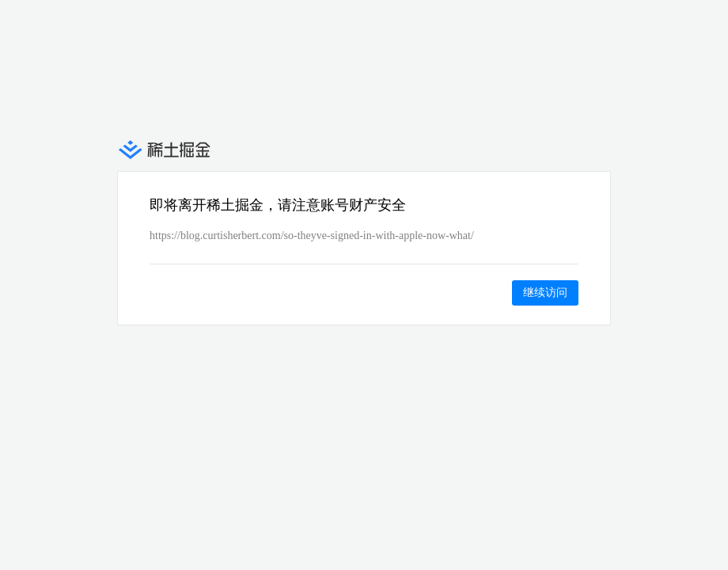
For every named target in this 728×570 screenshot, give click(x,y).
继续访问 (545, 292)
